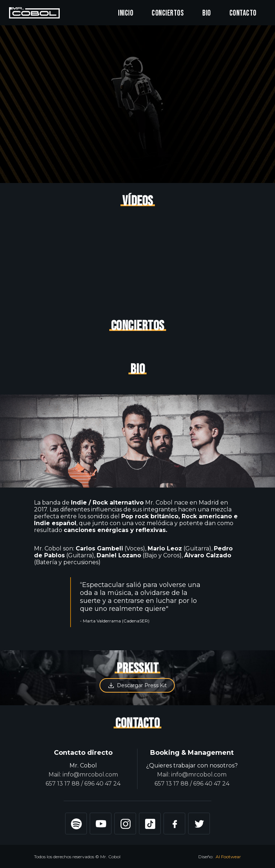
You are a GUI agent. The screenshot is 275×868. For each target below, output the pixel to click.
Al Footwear (228, 857)
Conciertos (168, 13)
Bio (207, 13)
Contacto (243, 13)
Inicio (126, 13)
